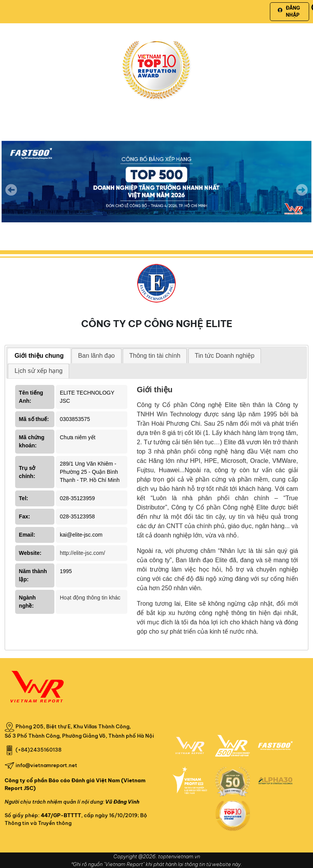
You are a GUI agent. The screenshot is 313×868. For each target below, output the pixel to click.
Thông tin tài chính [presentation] (155, 356)
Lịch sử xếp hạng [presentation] (38, 371)
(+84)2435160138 (38, 750)
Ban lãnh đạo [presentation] (96, 356)
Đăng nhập (289, 11)
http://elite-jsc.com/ (83, 553)
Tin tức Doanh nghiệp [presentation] (225, 356)
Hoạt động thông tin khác (90, 598)
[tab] (39, 356)
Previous (11, 190)
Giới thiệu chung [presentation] (39, 356)
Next (302, 195)
